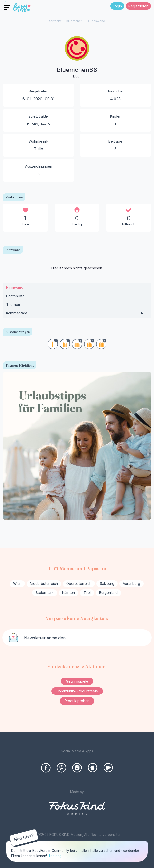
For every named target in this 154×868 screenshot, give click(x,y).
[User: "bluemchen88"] (77, 58)
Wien (17, 584)
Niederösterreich (44, 584)
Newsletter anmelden (45, 638)
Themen (13, 304)
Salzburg (107, 584)
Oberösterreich (79, 584)
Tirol (87, 593)
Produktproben (77, 701)
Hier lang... (56, 856)
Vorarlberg (131, 584)
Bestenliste (15, 296)
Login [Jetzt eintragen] (117, 6)
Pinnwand (15, 287)
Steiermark (45, 593)
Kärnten (68, 593)
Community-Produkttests (77, 691)
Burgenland (108, 593)
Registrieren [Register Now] (138, 6)
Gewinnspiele (77, 681)
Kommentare (77, 314)
